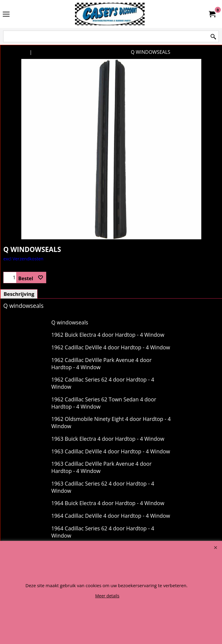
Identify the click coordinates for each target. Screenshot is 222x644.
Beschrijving (19, 294)
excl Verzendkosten (23, 259)
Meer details (107, 596)
